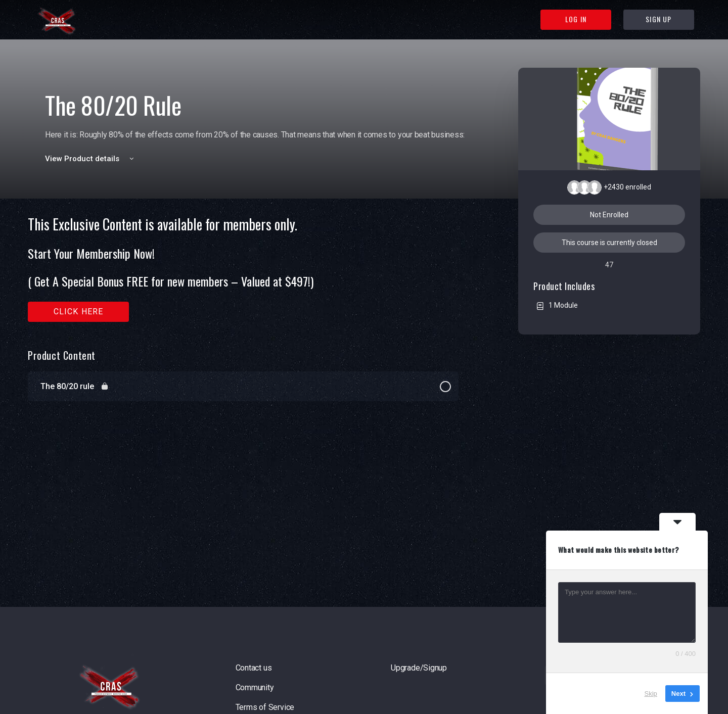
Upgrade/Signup (419, 668)
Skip (651, 694)
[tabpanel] (243, 269)
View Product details (91, 159)
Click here (79, 312)
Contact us (254, 668)
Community (255, 687)
